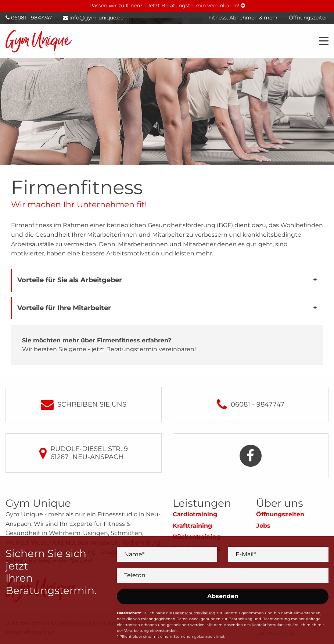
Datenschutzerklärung (194, 613)
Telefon (135, 575)
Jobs (263, 526)
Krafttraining (192, 526)
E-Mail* (246, 554)
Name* (134, 554)
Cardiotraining (195, 514)
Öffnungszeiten (280, 514)
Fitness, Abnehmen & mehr (243, 18)
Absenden (223, 596)
